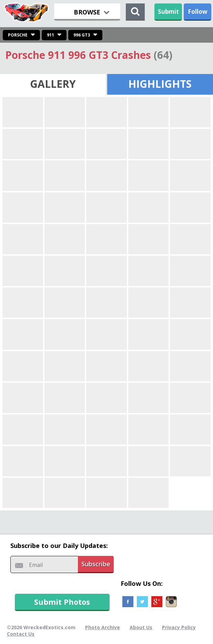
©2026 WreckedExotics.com (41, 627)
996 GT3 (82, 35)
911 (50, 35)
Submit (168, 12)
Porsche (18, 35)
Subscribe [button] (96, 564)
